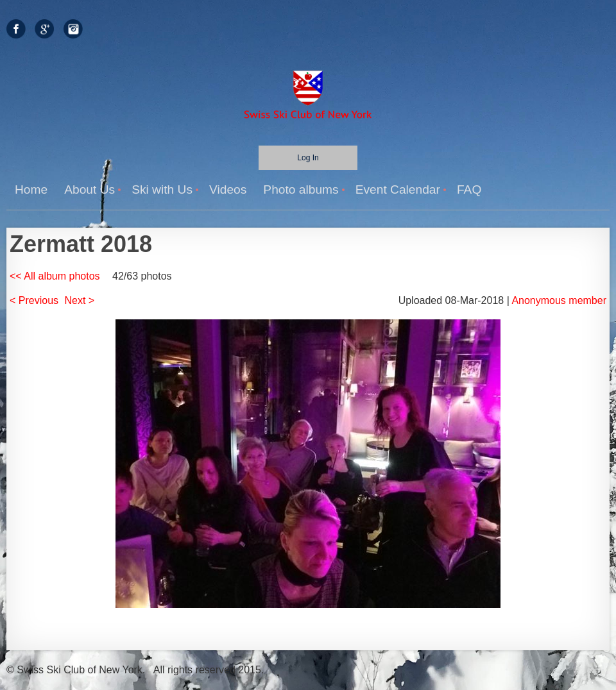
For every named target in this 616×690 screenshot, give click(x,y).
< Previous (34, 300)
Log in (308, 158)
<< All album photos (55, 276)
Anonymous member (559, 300)
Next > (80, 300)
